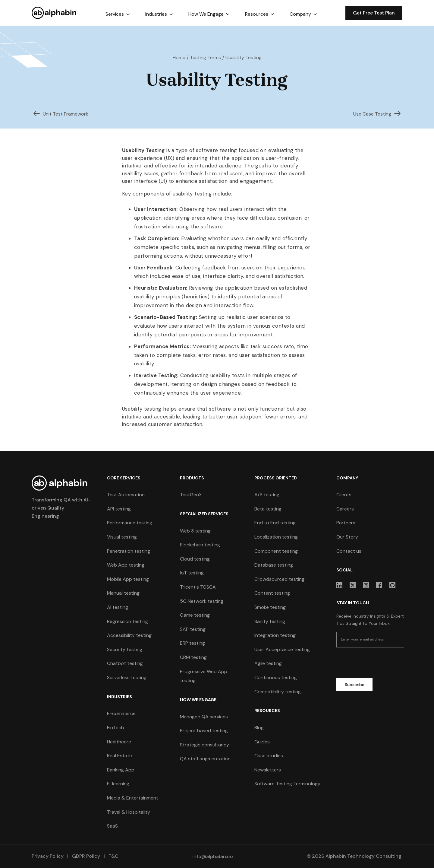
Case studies (269, 756)
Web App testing (126, 565)
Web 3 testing (195, 531)
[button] (118, 14)
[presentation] (382, 664)
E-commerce (121, 713)
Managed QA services (204, 717)
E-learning (118, 784)
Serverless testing (127, 677)
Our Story (347, 537)
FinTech (115, 728)
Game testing (195, 615)
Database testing (274, 565)
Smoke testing (270, 607)
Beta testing (268, 509)
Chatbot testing (125, 663)
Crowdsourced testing (279, 579)
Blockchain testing (200, 545)
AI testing (118, 607)
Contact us (349, 551)
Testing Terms (205, 57)
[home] (54, 13)
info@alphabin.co (213, 856)
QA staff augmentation (205, 759)
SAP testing (193, 629)
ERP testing (192, 643)
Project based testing (204, 731)
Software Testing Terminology (287, 784)
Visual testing (122, 537)
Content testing (272, 593)
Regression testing (127, 621)
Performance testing (130, 523)
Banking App (121, 770)
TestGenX (191, 495)
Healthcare (119, 742)
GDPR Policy (86, 856)
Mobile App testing (128, 579)
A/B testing (267, 495)
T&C (113, 856)
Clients (344, 495)
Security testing (125, 649)
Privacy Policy (48, 856)
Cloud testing (195, 559)
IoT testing (192, 573)
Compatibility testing (278, 692)
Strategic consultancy (204, 745)
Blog (259, 728)
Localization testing (276, 537)
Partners (346, 523)
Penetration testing (129, 551)
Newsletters (268, 770)
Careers (345, 509)
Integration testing (275, 635)
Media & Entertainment (133, 798)
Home (179, 57)
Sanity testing (270, 621)
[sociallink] (339, 585)
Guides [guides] (262, 742)
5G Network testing (202, 601)
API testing (119, 509)
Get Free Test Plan (374, 13)
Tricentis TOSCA (198, 587)
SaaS (112, 826)
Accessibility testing (129, 635)
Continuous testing (276, 677)
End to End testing (275, 523)
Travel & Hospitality (129, 812)
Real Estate (120, 756)
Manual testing (123, 593)
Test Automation (126, 495)
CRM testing (193, 657)
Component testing (276, 551)
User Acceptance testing (282, 649)
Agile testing (268, 663)
